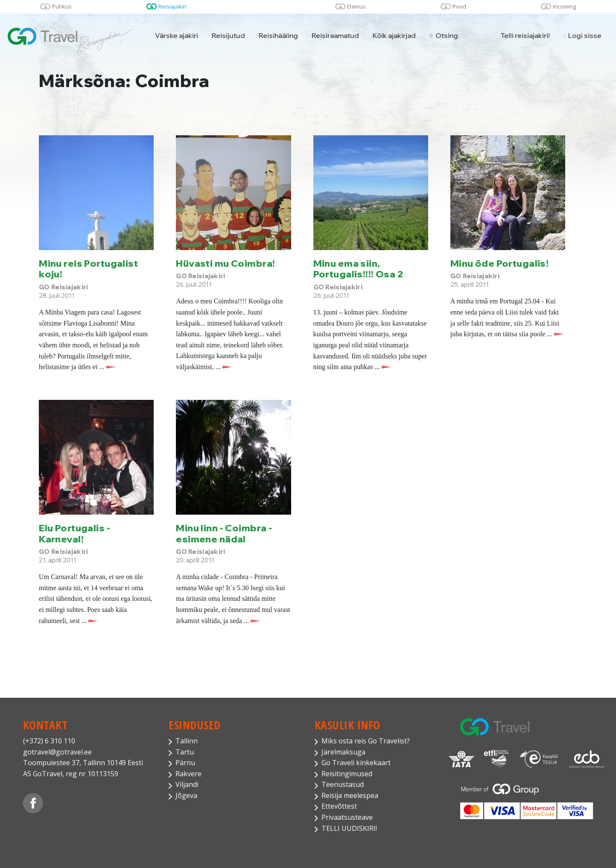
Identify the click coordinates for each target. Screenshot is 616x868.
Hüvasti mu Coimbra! (225, 263)
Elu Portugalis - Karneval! (74, 533)
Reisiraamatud (335, 35)
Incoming (564, 6)
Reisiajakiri (172, 6)
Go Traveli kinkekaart (356, 763)
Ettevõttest (339, 806)
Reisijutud (228, 35)
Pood (459, 6)
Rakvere (188, 774)
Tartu (185, 752)
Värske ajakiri (177, 35)
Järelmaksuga (343, 752)
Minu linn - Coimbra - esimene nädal (224, 533)
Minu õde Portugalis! (500, 263)
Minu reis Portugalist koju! (88, 269)
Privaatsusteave (347, 817)
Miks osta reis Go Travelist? (366, 741)
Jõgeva (186, 795)
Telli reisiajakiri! (525, 35)
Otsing (444, 35)
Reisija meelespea (350, 795)
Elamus (356, 6)
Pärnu (185, 763)
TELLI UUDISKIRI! (349, 828)
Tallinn (187, 741)
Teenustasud (343, 784)
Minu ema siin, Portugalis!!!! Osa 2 (358, 269)
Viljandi (187, 784)
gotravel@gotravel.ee (57, 752)
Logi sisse (582, 35)
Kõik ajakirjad (394, 35)
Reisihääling (278, 35)
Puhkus (62, 6)
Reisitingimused (347, 774)
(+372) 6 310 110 (49, 741)
